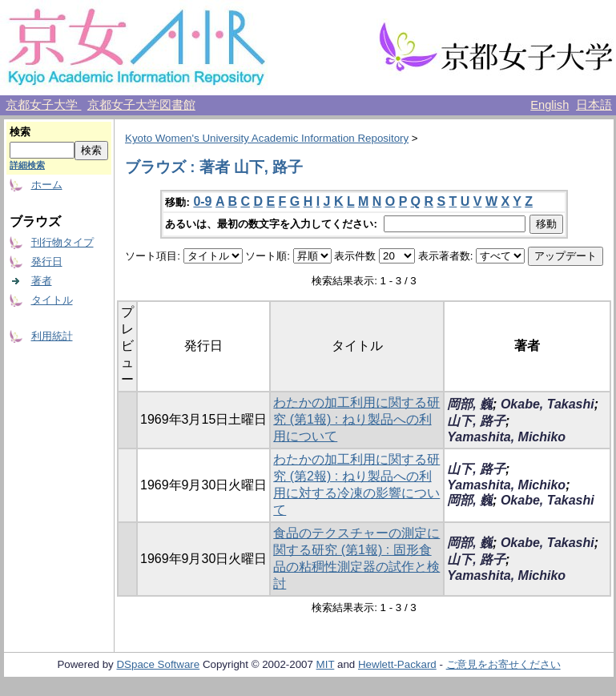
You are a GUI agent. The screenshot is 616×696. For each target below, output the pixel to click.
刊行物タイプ (62, 242)
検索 (20, 132)
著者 (42, 281)
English (550, 105)
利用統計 (52, 336)
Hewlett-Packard (397, 664)
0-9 (202, 201)
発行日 (47, 262)
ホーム (47, 185)
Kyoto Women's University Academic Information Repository (267, 138)
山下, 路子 (476, 421)
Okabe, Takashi (548, 404)
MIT (326, 664)
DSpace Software (158, 664)
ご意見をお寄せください (503, 664)
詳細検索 (27, 165)
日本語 (594, 105)
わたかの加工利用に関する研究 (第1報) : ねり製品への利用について (356, 419)
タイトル (52, 300)
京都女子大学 (43, 105)
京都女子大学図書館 (141, 105)
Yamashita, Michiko (506, 437)
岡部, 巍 (470, 404)
